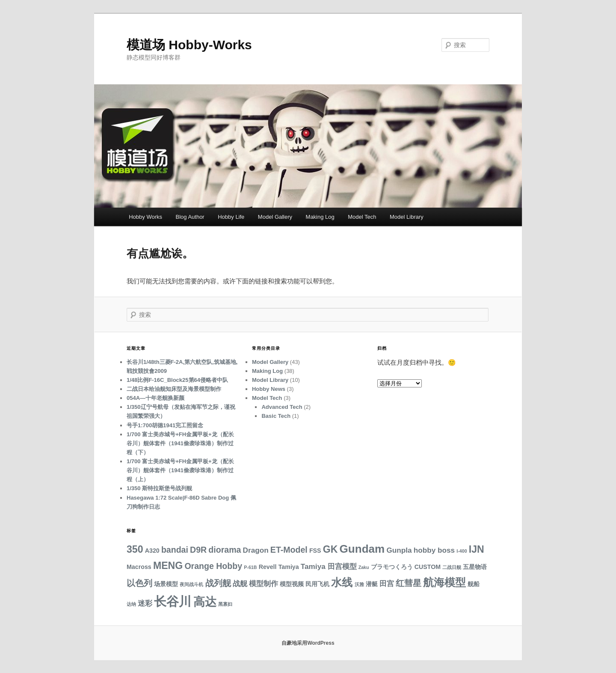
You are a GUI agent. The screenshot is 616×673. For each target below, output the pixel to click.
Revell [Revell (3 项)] (268, 567)
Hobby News (269, 389)
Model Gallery (275, 217)
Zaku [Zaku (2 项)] (364, 567)
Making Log (320, 217)
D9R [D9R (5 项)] (198, 550)
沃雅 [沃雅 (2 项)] (359, 584)
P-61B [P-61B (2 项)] (250, 567)
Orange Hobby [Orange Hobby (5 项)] (213, 566)
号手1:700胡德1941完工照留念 (165, 425)
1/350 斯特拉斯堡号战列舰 (159, 488)
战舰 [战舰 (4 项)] (240, 584)
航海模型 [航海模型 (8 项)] (444, 582)
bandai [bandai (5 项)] (175, 550)
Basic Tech (276, 416)
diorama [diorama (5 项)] (225, 550)
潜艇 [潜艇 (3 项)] (372, 584)
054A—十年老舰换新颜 (155, 398)
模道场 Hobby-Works (189, 45)
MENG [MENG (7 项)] (168, 566)
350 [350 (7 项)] (135, 549)
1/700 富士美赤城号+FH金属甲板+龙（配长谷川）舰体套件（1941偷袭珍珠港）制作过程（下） (180, 443)
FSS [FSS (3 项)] (315, 551)
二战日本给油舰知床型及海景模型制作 (174, 389)
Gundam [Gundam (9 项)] (362, 549)
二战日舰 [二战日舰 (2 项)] (452, 567)
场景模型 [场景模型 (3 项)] (166, 584)
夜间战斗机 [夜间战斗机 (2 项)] (191, 584)
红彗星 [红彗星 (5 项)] (409, 583)
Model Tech (362, 217)
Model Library (407, 217)
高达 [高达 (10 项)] (205, 602)
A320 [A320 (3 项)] (152, 551)
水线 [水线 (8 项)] (342, 582)
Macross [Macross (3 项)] (139, 567)
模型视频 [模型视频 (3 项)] (292, 584)
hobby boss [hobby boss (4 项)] (434, 550)
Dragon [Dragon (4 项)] (256, 550)
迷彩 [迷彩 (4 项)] (145, 603)
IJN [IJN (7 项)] (477, 549)
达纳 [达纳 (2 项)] (131, 604)
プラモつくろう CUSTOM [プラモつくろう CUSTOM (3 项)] (406, 567)
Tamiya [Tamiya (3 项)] (289, 567)
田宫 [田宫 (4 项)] (387, 584)
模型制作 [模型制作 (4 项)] (264, 584)
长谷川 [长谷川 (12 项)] (173, 601)
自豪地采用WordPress (308, 643)
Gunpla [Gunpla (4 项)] (399, 550)
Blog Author (190, 217)
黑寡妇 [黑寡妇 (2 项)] (225, 604)
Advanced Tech (282, 407)
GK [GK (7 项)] (330, 549)
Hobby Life (231, 217)
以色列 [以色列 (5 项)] (139, 583)
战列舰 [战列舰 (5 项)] (218, 583)
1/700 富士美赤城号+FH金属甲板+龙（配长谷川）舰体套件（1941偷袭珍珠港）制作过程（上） (180, 470)
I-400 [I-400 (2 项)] (462, 551)
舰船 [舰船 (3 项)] (474, 584)
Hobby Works (145, 217)
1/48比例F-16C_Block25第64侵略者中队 (177, 380)
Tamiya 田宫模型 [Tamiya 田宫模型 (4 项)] (329, 566)
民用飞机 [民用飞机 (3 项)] (317, 584)
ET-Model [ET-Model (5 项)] (289, 550)
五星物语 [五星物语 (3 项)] (475, 567)
